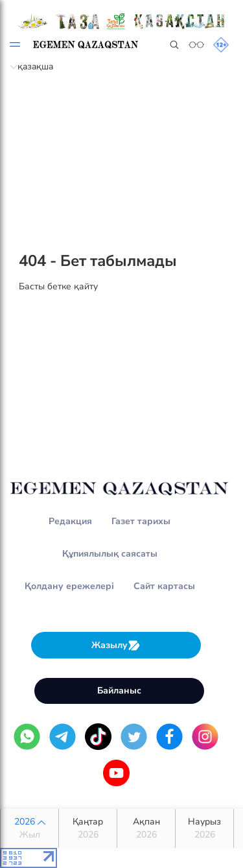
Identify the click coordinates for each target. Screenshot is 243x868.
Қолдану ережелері (69, 586)
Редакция (70, 521)
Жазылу (116, 645)
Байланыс (119, 691)
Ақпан (146, 828)
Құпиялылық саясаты (110, 554)
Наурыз (204, 828)
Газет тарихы (141, 521)
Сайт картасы (164, 586)
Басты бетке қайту (58, 286)
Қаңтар (88, 828)
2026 (29, 828)
